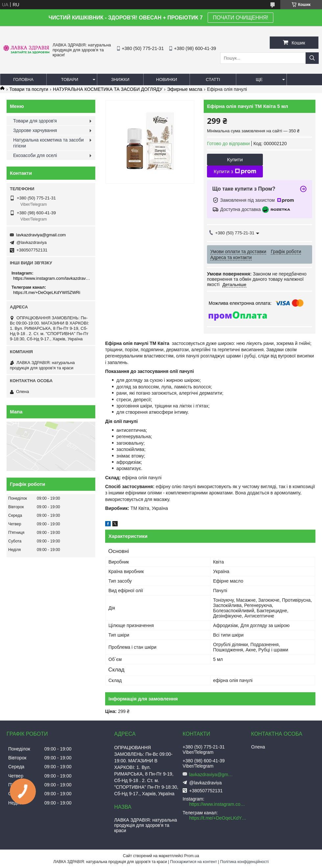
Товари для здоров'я (35, 121)
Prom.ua (192, 856)
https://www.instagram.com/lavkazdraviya (52, 278)
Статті (213, 79)
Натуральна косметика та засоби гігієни (48, 143)
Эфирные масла (185, 89)
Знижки (120, 79)
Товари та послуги (29, 89)
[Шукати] (312, 58)
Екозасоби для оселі (35, 155)
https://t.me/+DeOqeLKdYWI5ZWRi (47, 292)
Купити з (235, 171)
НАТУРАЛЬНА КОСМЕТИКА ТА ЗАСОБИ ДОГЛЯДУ (108, 89)
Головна (23, 79)
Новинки (167, 79)
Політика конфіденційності (244, 862)
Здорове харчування (35, 130)
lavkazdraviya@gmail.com (41, 235)
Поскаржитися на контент (194, 862)
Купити (235, 159)
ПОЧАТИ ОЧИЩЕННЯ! (241, 18)
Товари (70, 79)
